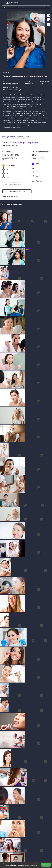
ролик (44, 123)
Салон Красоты (40, 111)
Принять (46, 865)
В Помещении (8, 100)
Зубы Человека (29, 111)
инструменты (8, 125)
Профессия (29, 100)
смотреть (6, 116)
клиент (24, 120)
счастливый (21, 116)
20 (37, 176)
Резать (34, 102)
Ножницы (28, 102)
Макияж (6, 102)
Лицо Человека (36, 104)
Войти (16, 196)
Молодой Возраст (19, 100)
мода (46, 118)
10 (11, 165)
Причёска (21, 102)
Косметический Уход (10, 109)
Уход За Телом (31, 106)
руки (20, 118)
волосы (44, 113)
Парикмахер (7, 104)
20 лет (42, 116)
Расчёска (15, 104)
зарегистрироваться (17, 191)
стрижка (31, 123)
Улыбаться (42, 95)
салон (13, 120)
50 (7, 174)
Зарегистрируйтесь (9, 136)
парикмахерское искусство (12, 127)
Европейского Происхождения (13, 111)
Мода (11, 95)
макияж (39, 113)
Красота (6, 95)
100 (8, 178)
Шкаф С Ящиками (24, 104)
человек (26, 113)
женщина (13, 116)
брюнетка (14, 118)
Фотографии (44, 7)
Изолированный (25, 95)
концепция (7, 118)
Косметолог (13, 102)
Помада (40, 102)
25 (7, 170)
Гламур (13, 97)
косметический (32, 120)
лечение (18, 120)
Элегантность (21, 97)
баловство (38, 123)
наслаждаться (27, 118)
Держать (29, 97)
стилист (18, 123)
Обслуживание (39, 100)
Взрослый (34, 95)
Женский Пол (37, 97)
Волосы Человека (23, 109)
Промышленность (17, 113)
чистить (24, 123)
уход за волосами (9, 123)
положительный (38, 118)
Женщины (6, 97)
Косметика (7, 113)
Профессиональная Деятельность (14, 106)
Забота (17, 95)
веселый (33, 113)
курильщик (31, 125)
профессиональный (32, 116)
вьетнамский (23, 125)
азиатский (7, 120)
